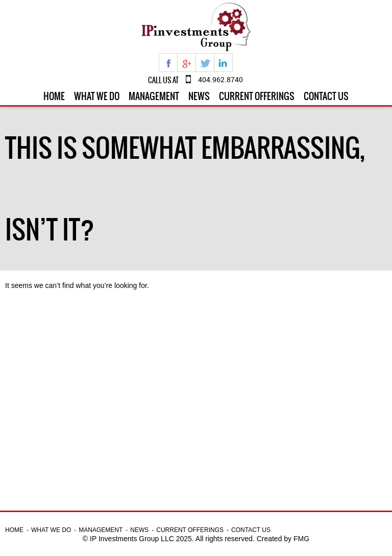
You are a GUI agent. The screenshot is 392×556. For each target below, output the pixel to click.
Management (154, 96)
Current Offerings (257, 96)
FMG (301, 539)
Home (54, 96)
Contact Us (326, 96)
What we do (97, 96)
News (199, 96)
